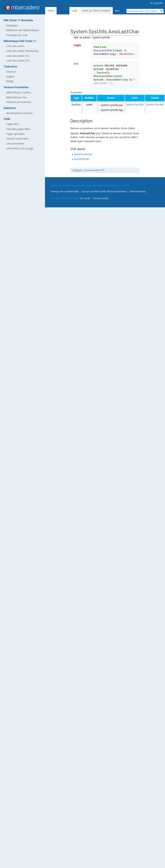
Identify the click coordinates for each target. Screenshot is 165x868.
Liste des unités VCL (18, 56)
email (87, 198)
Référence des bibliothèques (23, 30)
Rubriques (12, 25)
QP (82, 198)
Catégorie (77, 170)
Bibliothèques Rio (16, 97)
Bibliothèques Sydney (19, 92)
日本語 (10, 81)
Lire (75, 11)
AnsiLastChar (87, 133)
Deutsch (11, 72)
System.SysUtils (135, 104)
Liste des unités (15, 46)
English (10, 77)
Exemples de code (17, 35)
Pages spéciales (15, 134)
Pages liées (13, 124)
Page (51, 11)
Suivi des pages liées (18, 129)
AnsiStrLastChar (83, 154)
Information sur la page (20, 148)
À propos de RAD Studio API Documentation (104, 191)
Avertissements (138, 191)
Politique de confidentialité (65, 191)
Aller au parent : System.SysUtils (92, 37)
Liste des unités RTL (18, 61)
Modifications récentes (19, 113)
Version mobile (101, 198)
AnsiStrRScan (82, 159)
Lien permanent (15, 143)
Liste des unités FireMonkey (22, 51)
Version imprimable (17, 139)
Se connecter (156, 3)
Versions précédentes (19, 102)
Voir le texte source (96, 11)
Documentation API (94, 170)
